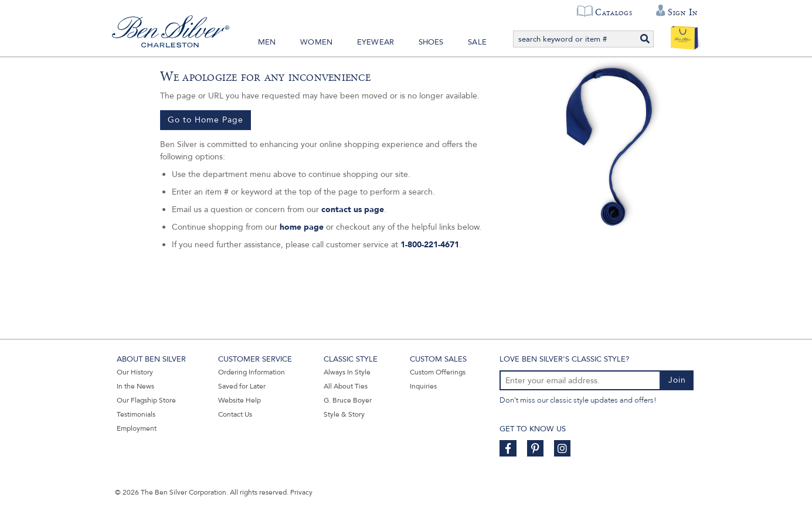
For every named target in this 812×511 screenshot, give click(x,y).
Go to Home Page (205, 120)
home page (302, 227)
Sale (477, 42)
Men (267, 42)
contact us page (353, 209)
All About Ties (346, 386)
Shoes (431, 42)
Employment (137, 428)
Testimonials (136, 414)
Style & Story (344, 414)
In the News (135, 386)
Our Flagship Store (146, 400)
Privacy (301, 492)
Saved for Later (242, 386)
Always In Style (347, 372)
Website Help (239, 400)
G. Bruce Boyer (348, 400)
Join (677, 380)
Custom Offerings (438, 372)
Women (316, 42)
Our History (135, 372)
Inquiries (423, 386)
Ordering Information (252, 372)
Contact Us (235, 414)
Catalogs (614, 12)
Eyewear (376, 42)
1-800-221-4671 (430, 245)
